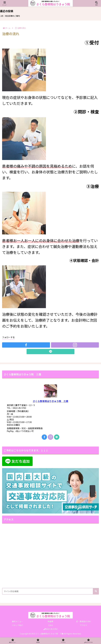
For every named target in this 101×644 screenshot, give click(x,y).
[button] (96, 591)
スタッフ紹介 (17, 625)
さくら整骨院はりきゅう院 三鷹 (50, 401)
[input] (50, 591)
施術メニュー (17, 621)
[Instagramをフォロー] (75, 345)
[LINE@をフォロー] (50, 352)
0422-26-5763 (50, 629)
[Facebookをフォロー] (26, 345)
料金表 (50, 621)
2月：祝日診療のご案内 (10, 16)
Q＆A (51, 625)
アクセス (83, 625)
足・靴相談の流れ (84, 621)
